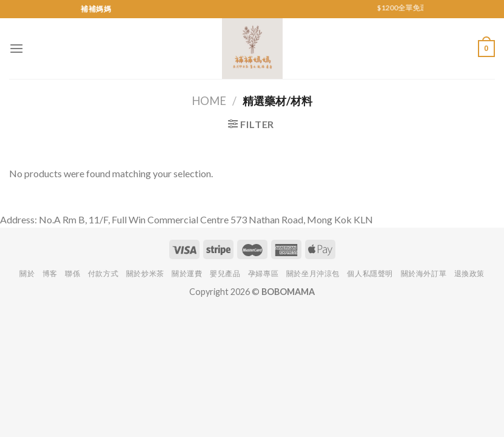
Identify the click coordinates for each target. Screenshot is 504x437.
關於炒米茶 (145, 273)
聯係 (72, 273)
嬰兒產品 (225, 273)
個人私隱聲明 (370, 273)
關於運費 (187, 273)
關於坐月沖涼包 (313, 273)
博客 (50, 273)
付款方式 (103, 273)
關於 (27, 273)
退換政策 (469, 273)
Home (209, 101)
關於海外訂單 (424, 273)
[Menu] (16, 48)
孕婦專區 (263, 273)
